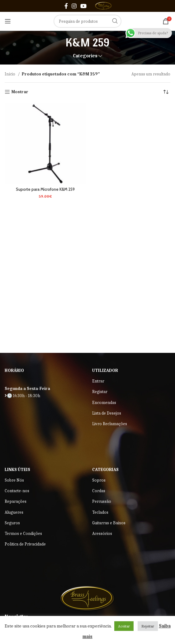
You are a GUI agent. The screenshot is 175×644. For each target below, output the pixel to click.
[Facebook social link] (66, 6)
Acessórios (102, 533)
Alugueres (14, 512)
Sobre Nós (14, 480)
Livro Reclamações (110, 424)
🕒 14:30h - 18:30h (22, 396)
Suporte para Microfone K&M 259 (45, 189)
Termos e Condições (23, 533)
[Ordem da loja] (166, 92)
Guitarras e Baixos (109, 523)
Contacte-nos (17, 491)
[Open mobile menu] (8, 21)
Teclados (100, 512)
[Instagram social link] (74, 6)
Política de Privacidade (25, 544)
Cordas (99, 491)
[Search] (87, 21)
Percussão (102, 501)
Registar (100, 392)
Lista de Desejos (107, 413)
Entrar (98, 381)
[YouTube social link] (83, 6)
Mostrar (20, 92)
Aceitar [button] (124, 626)
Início (10, 74)
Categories (85, 56)
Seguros (12, 523)
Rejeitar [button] (148, 626)
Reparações (16, 501)
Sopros (99, 480)
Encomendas (104, 403)
